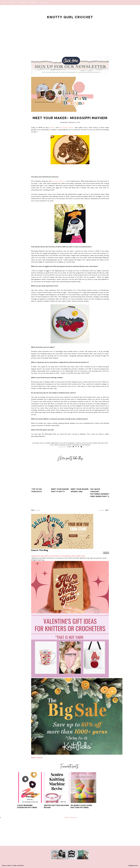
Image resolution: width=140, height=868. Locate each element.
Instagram (23, 2)
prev (33, 510)
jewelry (78, 443)
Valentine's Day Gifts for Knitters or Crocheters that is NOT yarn (58, 556)
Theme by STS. (133, 866)
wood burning (85, 445)
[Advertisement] (70, 34)
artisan (37, 443)
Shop (5, 2)
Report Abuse (37, 758)
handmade (71, 443)
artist (42, 443)
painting (101, 443)
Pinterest (44, 2)
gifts (65, 443)
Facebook (34, 2)
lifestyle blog (87, 443)
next (107, 510)
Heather (52, 128)
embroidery (55, 443)
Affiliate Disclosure (71, 817)
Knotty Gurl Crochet (70, 17)
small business (60, 445)
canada (48, 443)
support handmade (73, 445)
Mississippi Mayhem (67, 128)
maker (95, 443)
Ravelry (13, 2)
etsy (61, 443)
